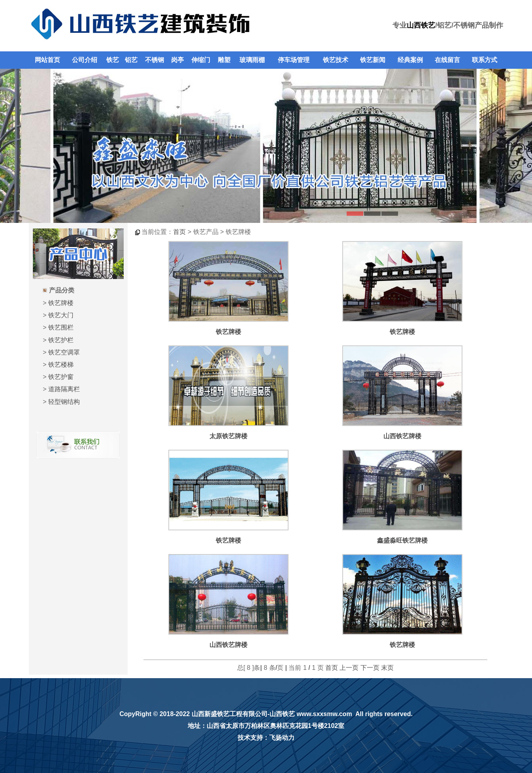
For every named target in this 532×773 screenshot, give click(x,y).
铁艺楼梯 (61, 365)
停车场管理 (294, 60)
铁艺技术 (336, 60)
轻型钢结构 (64, 402)
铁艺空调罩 (64, 352)
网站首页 (47, 60)
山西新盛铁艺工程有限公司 (230, 714)
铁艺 (113, 60)
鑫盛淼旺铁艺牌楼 (402, 540)
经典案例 (410, 60)
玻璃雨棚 (252, 60)
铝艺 (131, 60)
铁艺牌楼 (61, 303)
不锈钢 (155, 60)
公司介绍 (85, 60)
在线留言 (447, 60)
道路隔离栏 (64, 389)
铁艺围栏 (61, 327)
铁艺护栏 (61, 340)
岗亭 (177, 60)
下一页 (370, 668)
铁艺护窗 (61, 377)
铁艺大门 (61, 315)
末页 (387, 668)
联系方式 (485, 60)
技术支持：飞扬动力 (266, 738)
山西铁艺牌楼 (402, 436)
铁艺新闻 (373, 60)
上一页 (349, 668)
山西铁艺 (421, 25)
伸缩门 (201, 60)
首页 (179, 232)
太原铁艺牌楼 (228, 436)
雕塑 (224, 60)
